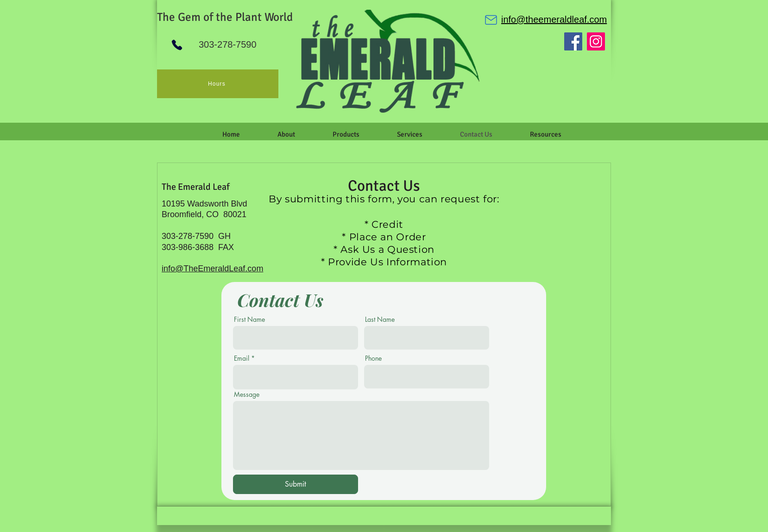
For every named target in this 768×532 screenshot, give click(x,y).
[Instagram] (596, 41)
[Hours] (218, 84)
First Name (249, 319)
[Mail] (491, 20)
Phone (373, 358)
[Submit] (296, 484)
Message (247, 394)
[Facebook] (573, 41)
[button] (286, 134)
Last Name (380, 319)
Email (242, 358)
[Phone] (177, 45)
